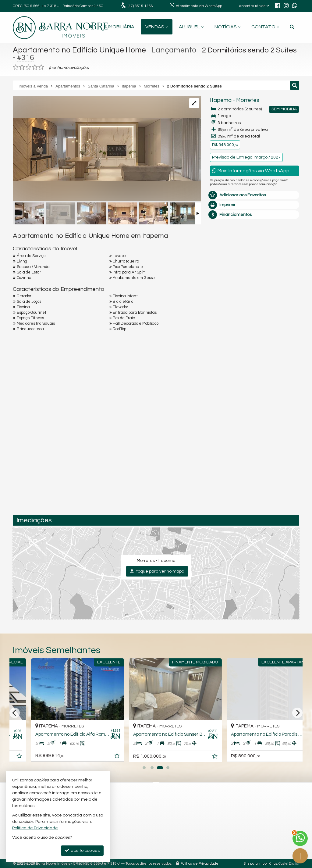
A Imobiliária (119, 27)
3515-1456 (140, 6)
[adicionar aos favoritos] (98, 757)
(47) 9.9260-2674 (255, 292)
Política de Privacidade (199, 864)
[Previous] (15, 713)
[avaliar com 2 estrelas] (22, 67)
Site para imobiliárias (261, 864)
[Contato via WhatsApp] (300, 838)
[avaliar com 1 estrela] (16, 67)
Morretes (248, 100)
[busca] (292, 27)
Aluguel (191, 27)
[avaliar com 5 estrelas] (41, 67)
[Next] (297, 713)
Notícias (227, 27)
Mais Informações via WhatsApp (251, 171)
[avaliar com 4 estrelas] (35, 67)
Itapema (221, 100)
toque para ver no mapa (157, 571)
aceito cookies (82, 850)
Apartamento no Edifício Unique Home (79, 50)
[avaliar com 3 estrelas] (28, 67)
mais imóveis (255, 311)
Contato (265, 27)
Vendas (157, 27)
